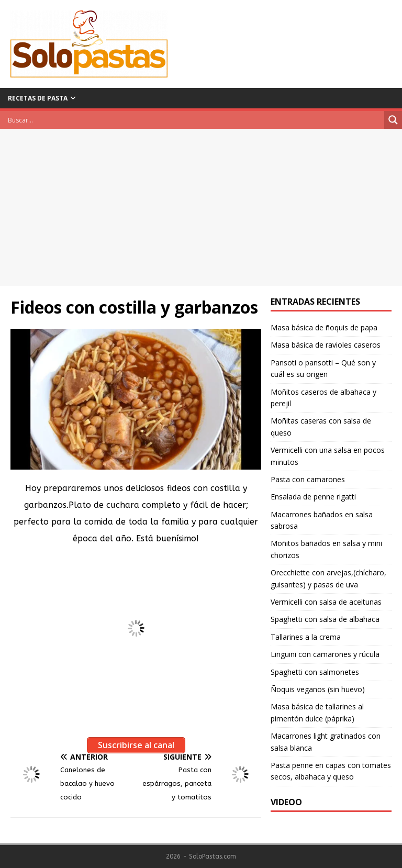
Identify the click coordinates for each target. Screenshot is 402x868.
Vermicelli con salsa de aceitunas (326, 602)
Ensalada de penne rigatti (313, 497)
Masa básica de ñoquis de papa (324, 327)
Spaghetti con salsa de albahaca (325, 619)
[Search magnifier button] (393, 120)
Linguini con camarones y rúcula (325, 654)
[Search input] (195, 120)
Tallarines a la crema (306, 637)
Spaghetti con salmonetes (315, 672)
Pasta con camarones (308, 479)
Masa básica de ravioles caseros (326, 345)
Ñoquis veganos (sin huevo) (318, 689)
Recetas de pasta (38, 98)
